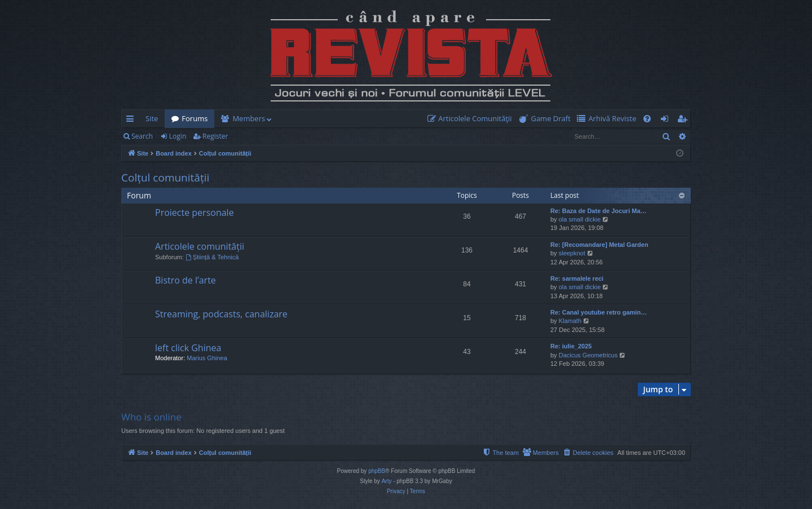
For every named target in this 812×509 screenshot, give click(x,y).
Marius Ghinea (207, 358)
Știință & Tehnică (212, 257)
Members (249, 118)
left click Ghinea (188, 348)
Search (142, 136)
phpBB (377, 471)
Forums (195, 118)
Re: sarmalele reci (577, 278)
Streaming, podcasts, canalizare (221, 314)
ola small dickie (580, 219)
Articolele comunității (200, 246)
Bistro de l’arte (186, 280)
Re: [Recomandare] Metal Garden (599, 245)
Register (215, 136)
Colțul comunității (165, 178)
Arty (387, 481)
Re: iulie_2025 (571, 346)
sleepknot (572, 253)
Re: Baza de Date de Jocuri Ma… (599, 211)
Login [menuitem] (667, 121)
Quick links (132, 121)
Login (178, 136)
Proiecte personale (195, 213)
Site (152, 118)
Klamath (570, 321)
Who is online (151, 417)
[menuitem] (472, 119)
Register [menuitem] (685, 121)
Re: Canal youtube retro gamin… (599, 312)
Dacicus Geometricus (588, 355)
